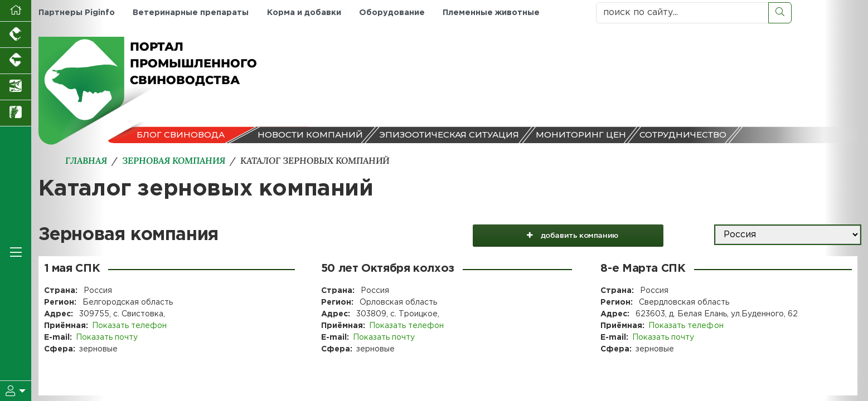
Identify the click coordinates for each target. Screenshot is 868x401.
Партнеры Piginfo (77, 13)
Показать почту (107, 338)
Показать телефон (129, 326)
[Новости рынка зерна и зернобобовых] (16, 113)
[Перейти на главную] (16, 11)
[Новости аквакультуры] (16, 87)
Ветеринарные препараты (191, 13)
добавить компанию (573, 235)
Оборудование (391, 13)
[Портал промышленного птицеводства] (16, 35)
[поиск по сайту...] (682, 13)
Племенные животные (491, 13)
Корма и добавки (304, 13)
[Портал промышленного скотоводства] (16, 61)
